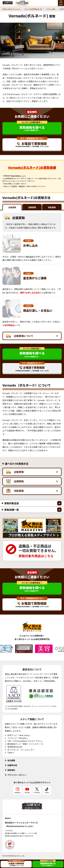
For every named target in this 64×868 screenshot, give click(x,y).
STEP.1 (28, 241)
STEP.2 (28, 273)
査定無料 (32, 112)
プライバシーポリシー (17, 775)
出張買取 (15, 472)
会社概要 (11, 760)
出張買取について (20, 336)
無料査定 (30, 257)
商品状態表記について (19, 176)
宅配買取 (15, 491)
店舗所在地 (12, 765)
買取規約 (11, 770)
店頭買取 (15, 481)
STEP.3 (28, 306)
